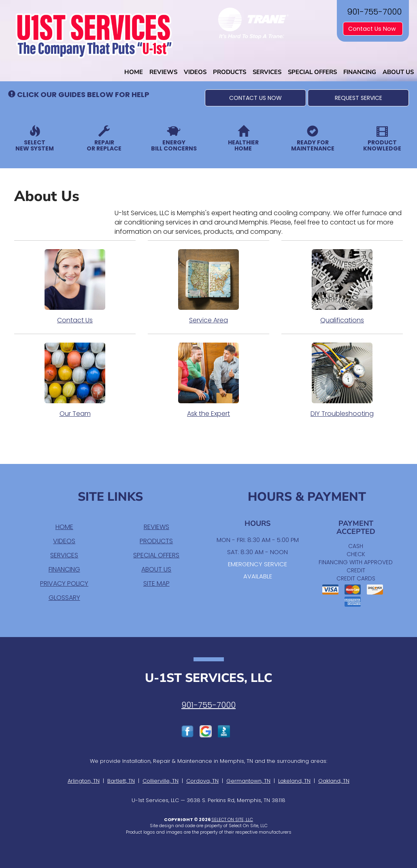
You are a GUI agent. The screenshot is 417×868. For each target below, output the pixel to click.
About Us (398, 72)
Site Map (156, 583)
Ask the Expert (208, 380)
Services (267, 72)
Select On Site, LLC (232, 819)
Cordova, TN (202, 781)
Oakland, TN (334, 781)
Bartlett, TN (121, 781)
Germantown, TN (248, 781)
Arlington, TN (84, 781)
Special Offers (312, 72)
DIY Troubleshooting (342, 380)
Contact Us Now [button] (373, 29)
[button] (255, 98)
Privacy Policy (64, 583)
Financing (360, 72)
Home (134, 72)
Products (230, 72)
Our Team (75, 380)
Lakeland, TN (294, 781)
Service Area (208, 287)
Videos (195, 72)
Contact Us (75, 287)
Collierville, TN (161, 781)
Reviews (163, 72)
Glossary (64, 598)
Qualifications (342, 287)
